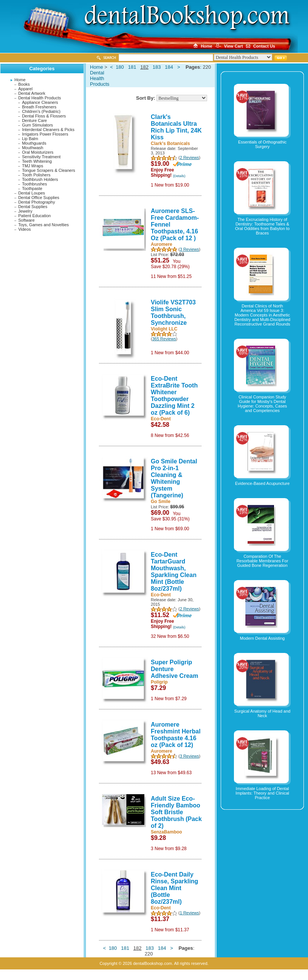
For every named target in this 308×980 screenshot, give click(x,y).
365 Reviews (164, 339)
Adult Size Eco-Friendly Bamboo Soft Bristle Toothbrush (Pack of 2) (176, 812)
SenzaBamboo (166, 832)
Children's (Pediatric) (41, 111)
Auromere (162, 244)
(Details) (179, 176)
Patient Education (34, 216)
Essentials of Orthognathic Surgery (262, 144)
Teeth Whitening (37, 161)
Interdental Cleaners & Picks (48, 130)
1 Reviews (190, 913)
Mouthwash (33, 148)
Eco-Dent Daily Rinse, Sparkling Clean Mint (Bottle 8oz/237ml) (174, 888)
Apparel (25, 89)
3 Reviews (190, 249)
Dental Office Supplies (39, 198)
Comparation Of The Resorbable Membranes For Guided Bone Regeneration (262, 561)
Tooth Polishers (36, 175)
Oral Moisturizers (38, 152)
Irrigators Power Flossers (45, 134)
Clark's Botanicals (170, 144)
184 (169, 67)
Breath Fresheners (39, 107)
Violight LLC (164, 329)
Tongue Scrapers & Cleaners (49, 170)
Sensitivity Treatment (41, 157)
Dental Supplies (33, 207)
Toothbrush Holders (40, 179)
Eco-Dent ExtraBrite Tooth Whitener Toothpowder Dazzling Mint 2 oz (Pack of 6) (174, 396)
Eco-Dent (161, 419)
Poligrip (159, 682)
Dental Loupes (32, 193)
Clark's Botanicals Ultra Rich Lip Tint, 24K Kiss (176, 127)
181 (132, 67)
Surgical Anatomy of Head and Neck (262, 713)
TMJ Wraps (33, 166)
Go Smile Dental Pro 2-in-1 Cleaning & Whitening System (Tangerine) (174, 478)
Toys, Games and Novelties (43, 225)
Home (20, 80)
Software (26, 220)
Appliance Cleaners (40, 102)
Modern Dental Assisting (262, 638)
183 (157, 67)
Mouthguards (34, 143)
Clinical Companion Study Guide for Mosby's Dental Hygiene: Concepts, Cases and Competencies (262, 404)
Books (24, 84)
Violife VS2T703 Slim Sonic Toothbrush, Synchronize (173, 313)
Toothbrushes (34, 184)
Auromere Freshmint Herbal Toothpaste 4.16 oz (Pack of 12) (176, 735)
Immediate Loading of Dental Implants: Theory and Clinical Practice (262, 793)
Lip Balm (30, 139)
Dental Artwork (32, 93)
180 (120, 67)
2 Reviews (190, 157)
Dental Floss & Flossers (44, 116)
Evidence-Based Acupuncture (262, 483)
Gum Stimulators (37, 125)
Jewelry (25, 211)
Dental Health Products (39, 98)
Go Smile (161, 502)
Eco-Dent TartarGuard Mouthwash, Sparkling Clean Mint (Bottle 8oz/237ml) (174, 572)
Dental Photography (36, 202)
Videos (24, 229)
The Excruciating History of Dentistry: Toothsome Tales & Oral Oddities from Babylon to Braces (262, 226)
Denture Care (34, 120)
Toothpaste (32, 188)
